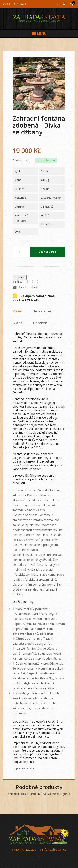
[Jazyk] (20, 4)
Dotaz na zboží (25, 287)
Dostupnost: (21, 160)
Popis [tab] (17, 311)
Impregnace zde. (24, 768)
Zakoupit (48, 252)
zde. (28, 639)
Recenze (40, 323)
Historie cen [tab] (42, 311)
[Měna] (6, 4)
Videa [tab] (18, 323)
